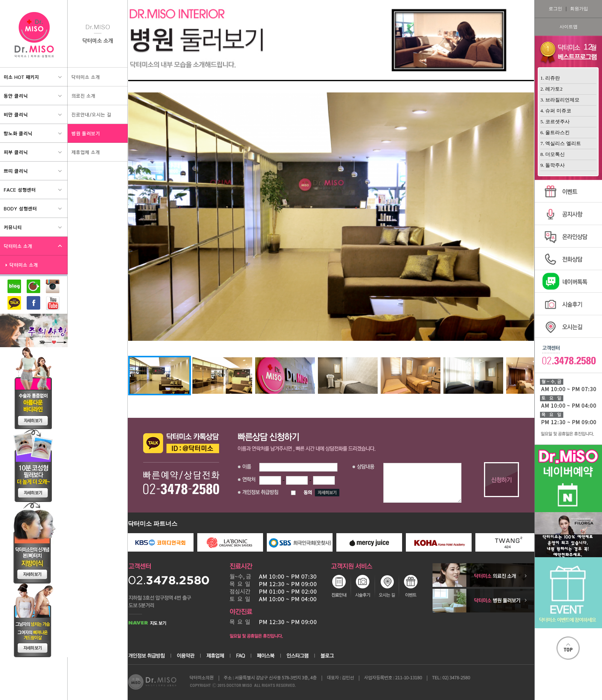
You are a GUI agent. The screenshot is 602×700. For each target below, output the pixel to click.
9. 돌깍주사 (553, 165)
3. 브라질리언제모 (560, 100)
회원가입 (579, 9)
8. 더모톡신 (553, 154)
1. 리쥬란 (550, 78)
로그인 (555, 9)
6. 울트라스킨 (555, 132)
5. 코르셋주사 (555, 122)
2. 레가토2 (551, 89)
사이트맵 (569, 27)
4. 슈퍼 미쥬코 (556, 111)
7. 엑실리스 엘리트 (561, 143)
